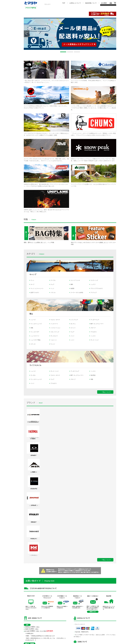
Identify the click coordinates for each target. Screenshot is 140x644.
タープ (32, 284)
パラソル (53, 293)
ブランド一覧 (105, 14)
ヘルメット (54, 340)
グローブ (93, 328)
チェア (52, 284)
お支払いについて (75, 3)
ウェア (72, 332)
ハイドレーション (55, 328)
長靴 (32, 328)
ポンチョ (73, 324)
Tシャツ (53, 344)
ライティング (94, 280)
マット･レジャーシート (37, 288)
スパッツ (73, 328)
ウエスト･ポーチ (55, 320)
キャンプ (33, 274)
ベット (52, 288)
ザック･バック (95, 340)
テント (32, 280)
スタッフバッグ (55, 332)
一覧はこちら (105, 392)
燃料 (72, 284)
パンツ (72, 336)
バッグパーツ (54, 324)
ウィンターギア (35, 332)
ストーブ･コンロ (75, 280)
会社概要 (104, 3)
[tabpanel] (70, 34)
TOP (64, 3)
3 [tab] (77, 52)
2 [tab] (70, 52)
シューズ (33, 320)
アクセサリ (94, 332)
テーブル (53, 280)
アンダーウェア (95, 320)
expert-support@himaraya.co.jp (86, 613)
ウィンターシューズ (36, 324)
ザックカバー (54, 336)
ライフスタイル (35, 365)
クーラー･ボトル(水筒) (77, 293)
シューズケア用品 (35, 340)
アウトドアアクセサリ (97, 288)
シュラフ (93, 284)
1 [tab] (63, 52)
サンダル (33, 375)
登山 (31, 314)
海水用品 (93, 375)
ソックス (93, 336)
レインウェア (74, 320)
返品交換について (91, 3)
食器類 (72, 288)
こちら (31, 619)
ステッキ (33, 344)
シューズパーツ (35, 336)
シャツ (72, 340)
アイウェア (94, 293)
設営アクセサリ (35, 293)
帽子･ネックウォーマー (97, 324)
